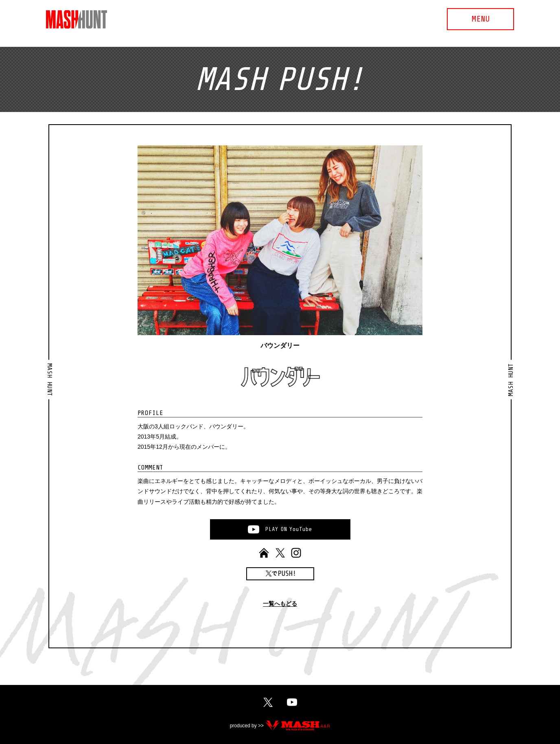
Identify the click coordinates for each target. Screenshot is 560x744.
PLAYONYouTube (289, 529)
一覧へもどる (280, 604)
